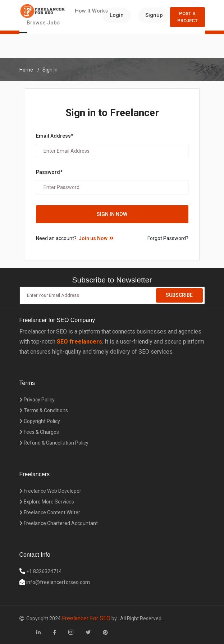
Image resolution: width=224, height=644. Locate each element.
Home (26, 70)
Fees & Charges (39, 432)
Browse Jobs (43, 23)
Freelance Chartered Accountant (59, 523)
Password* (49, 172)
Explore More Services (47, 502)
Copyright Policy (40, 421)
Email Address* (55, 136)
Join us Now (96, 238)
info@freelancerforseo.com (58, 582)
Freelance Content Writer (50, 512)
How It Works (91, 11)
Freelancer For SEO (86, 618)
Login (117, 15)
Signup (154, 15)
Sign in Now (112, 214)
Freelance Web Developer (50, 491)
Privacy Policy (37, 400)
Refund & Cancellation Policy (54, 443)
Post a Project (188, 17)
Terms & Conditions (44, 410)
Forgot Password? (168, 238)
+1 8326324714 (44, 571)
